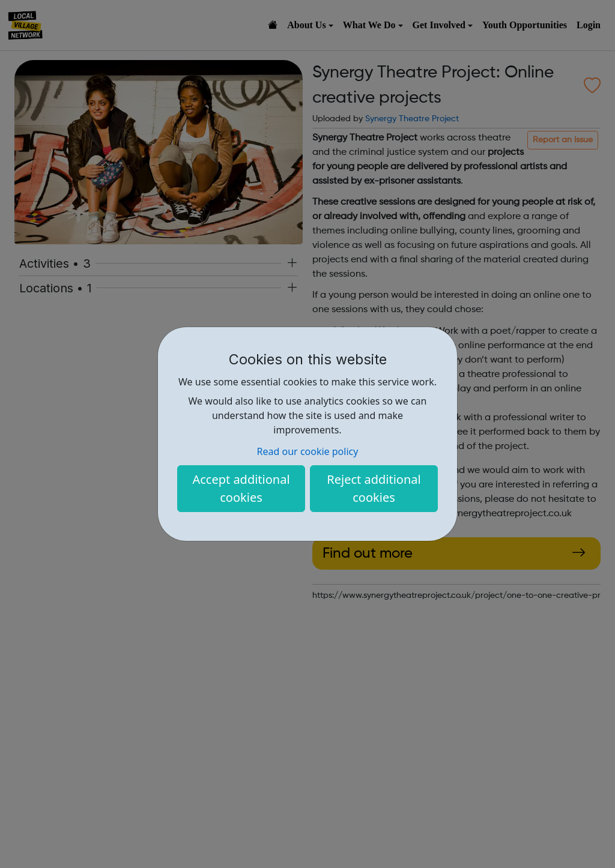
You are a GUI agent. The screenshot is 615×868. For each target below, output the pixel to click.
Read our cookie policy (308, 451)
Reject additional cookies (374, 488)
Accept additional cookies (241, 488)
